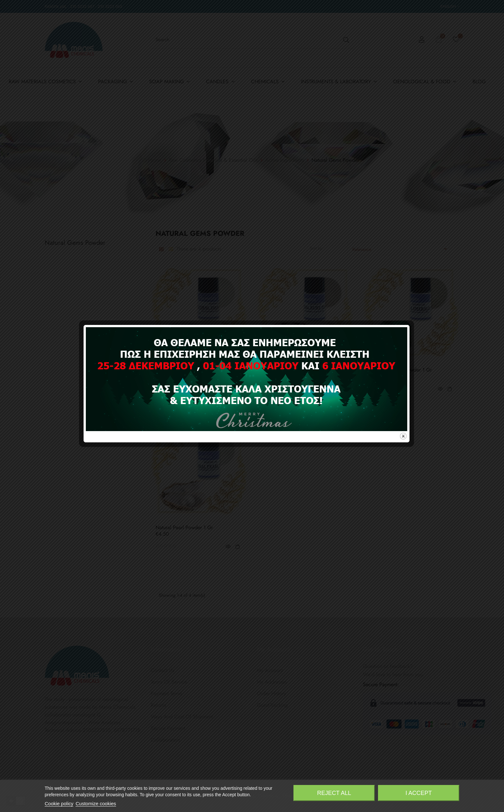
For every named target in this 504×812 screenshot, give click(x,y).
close (409, 457)
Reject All (334, 793)
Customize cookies (96, 803)
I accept (419, 793)
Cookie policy (59, 803)
